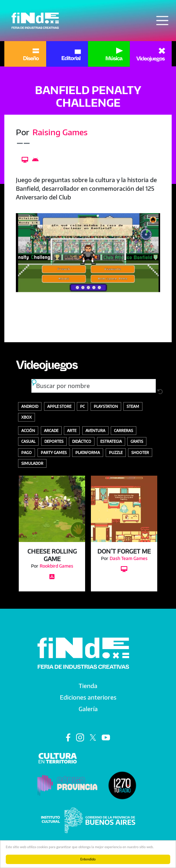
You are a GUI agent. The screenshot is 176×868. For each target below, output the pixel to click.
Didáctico (82, 441)
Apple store (59, 406)
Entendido (88, 859)
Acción (28, 430)
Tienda (88, 686)
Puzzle (116, 452)
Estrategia (111, 441)
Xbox (27, 417)
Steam (133, 406)
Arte (72, 430)
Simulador (32, 463)
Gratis (137, 441)
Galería (88, 709)
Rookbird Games (56, 566)
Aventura (95, 430)
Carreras (124, 430)
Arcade (51, 430)
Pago (27, 452)
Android (30, 406)
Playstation (106, 406)
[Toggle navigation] (162, 21)
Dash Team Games (129, 558)
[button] (88, 253)
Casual (28, 441)
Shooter (140, 452)
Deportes (54, 441)
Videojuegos (47, 367)
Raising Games (60, 132)
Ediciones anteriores (88, 697)
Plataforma (88, 452)
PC (82, 406)
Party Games (54, 452)
